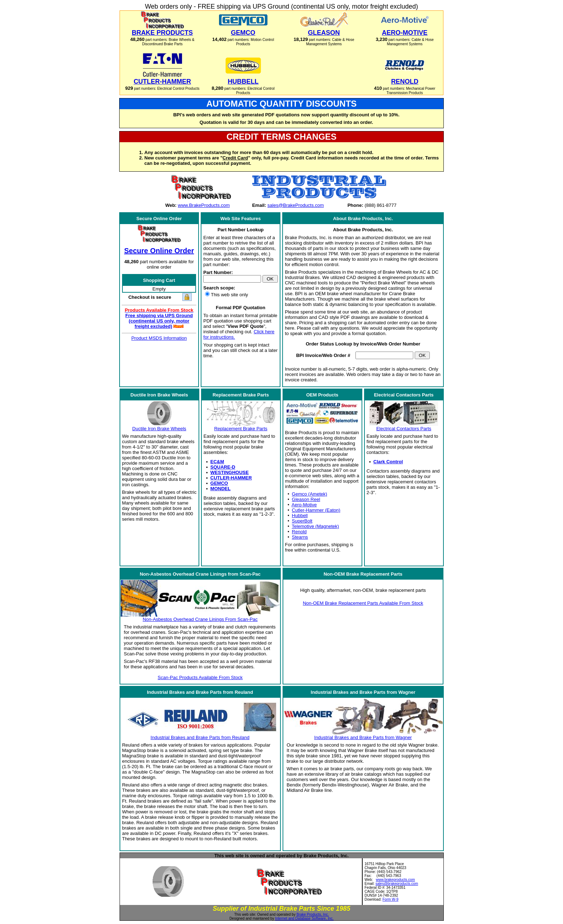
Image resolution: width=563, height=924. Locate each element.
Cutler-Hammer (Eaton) (316, 510)
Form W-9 (390, 899)
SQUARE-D (223, 467)
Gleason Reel (306, 499)
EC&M (217, 462)
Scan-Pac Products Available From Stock (200, 677)
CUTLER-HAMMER (231, 478)
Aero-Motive (304, 505)
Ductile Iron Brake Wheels (159, 429)
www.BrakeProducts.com (204, 205)
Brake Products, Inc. (313, 914)
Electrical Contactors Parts (404, 429)
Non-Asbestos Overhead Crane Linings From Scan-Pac (200, 619)
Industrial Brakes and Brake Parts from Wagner (363, 737)
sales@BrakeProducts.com (296, 205)
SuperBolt (302, 521)
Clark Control (388, 462)
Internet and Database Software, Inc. (304, 918)
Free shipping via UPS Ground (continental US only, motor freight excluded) (159, 321)
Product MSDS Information (159, 338)
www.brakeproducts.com (396, 880)
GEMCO (219, 483)
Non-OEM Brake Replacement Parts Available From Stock (363, 603)
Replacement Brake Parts (241, 429)
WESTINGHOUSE (230, 472)
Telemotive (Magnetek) (316, 526)
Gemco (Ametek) (310, 494)
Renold (299, 532)
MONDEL (220, 489)
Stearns (300, 537)
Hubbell (300, 516)
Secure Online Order (159, 251)
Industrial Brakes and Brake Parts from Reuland (200, 737)
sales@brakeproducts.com (397, 884)
